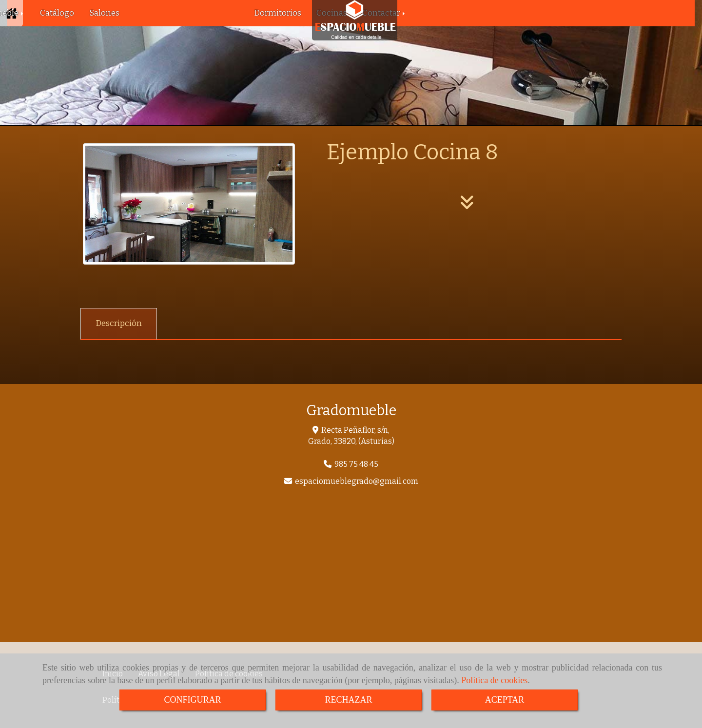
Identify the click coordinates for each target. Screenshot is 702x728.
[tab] (119, 324)
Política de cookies (494, 680)
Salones (104, 13)
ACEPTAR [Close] (505, 700)
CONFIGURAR (192, 700)
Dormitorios (278, 13)
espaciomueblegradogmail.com (357, 481)
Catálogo (57, 13)
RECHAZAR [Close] (348, 700)
